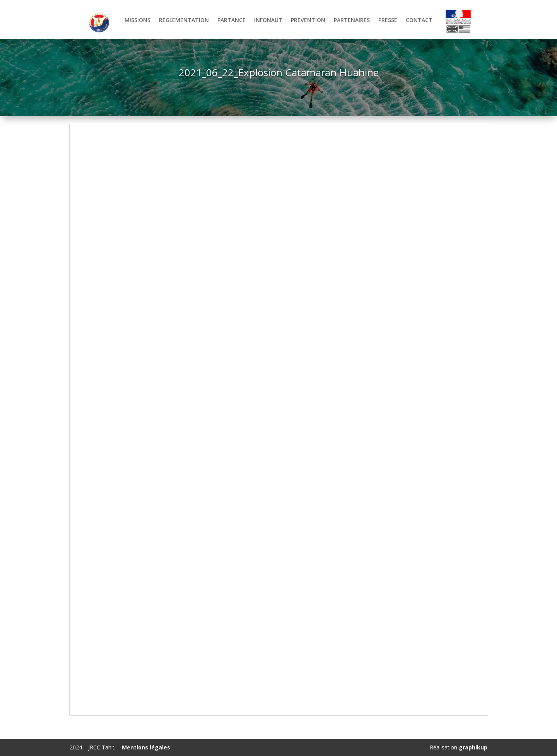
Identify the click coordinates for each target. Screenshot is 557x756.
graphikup (473, 747)
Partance (232, 21)
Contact (419, 21)
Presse (388, 21)
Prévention (308, 21)
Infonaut (268, 21)
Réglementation (184, 21)
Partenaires (352, 21)
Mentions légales (146, 747)
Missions (138, 21)
